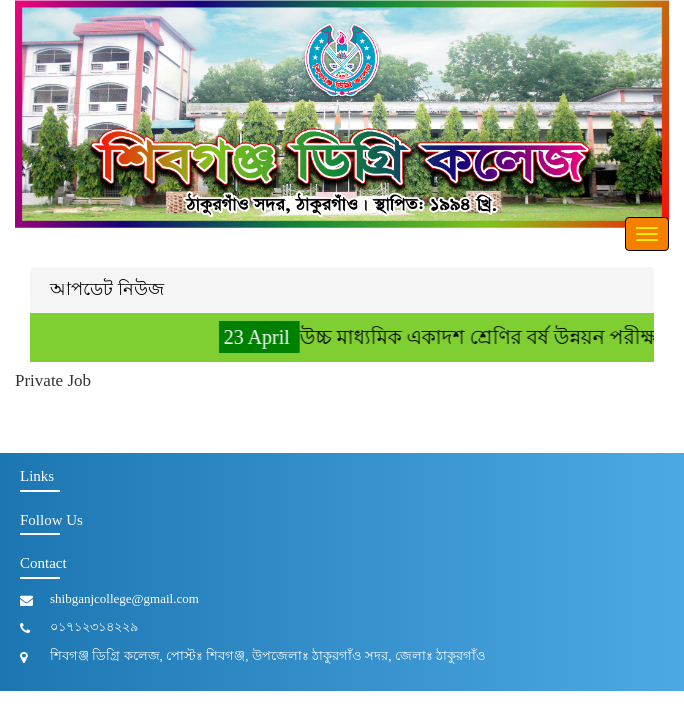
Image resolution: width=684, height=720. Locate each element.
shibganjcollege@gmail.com (124, 598)
